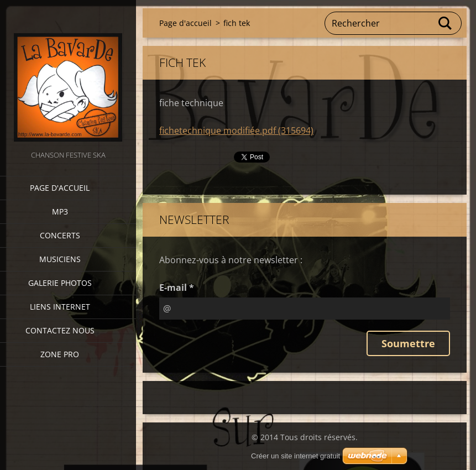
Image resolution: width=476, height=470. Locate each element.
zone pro (60, 354)
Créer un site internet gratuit (295, 456)
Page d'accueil (60, 188)
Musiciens (60, 259)
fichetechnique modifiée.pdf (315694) (236, 130)
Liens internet (60, 307)
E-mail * (177, 288)
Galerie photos (60, 283)
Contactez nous (60, 330)
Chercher (446, 23)
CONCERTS (60, 235)
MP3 (60, 211)
